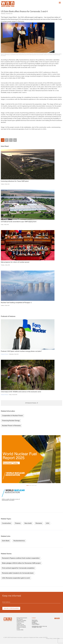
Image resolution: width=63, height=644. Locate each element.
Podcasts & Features (5, 354)
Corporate (19, 623)
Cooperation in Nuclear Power (12, 416)
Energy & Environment (22, 618)
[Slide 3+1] (35, 486)
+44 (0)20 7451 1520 (37, 628)
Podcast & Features (21, 627)
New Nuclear (20, 619)
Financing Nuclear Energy (11, 421)
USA (48, 523)
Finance (18, 523)
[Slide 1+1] (30, 486)
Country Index (20, 630)
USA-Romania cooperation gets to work (16, 578)
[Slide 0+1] (28, 486)
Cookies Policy (56, 639)
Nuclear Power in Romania (11, 426)
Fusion (18, 629)
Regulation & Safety (21, 621)
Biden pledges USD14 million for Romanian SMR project (21, 563)
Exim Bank (6, 541)
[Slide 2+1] (33, 486)
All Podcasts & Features (31, 403)
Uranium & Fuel (20, 625)
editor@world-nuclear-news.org (39, 627)
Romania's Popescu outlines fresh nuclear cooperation (21, 558)
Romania (39, 523)
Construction (6, 523)
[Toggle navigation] (60, 3)
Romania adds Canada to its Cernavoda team (18, 573)
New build (28, 523)
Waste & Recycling (21, 626)
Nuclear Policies (20, 622)
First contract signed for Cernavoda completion (18, 568)
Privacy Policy (49, 639)
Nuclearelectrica (19, 541)
